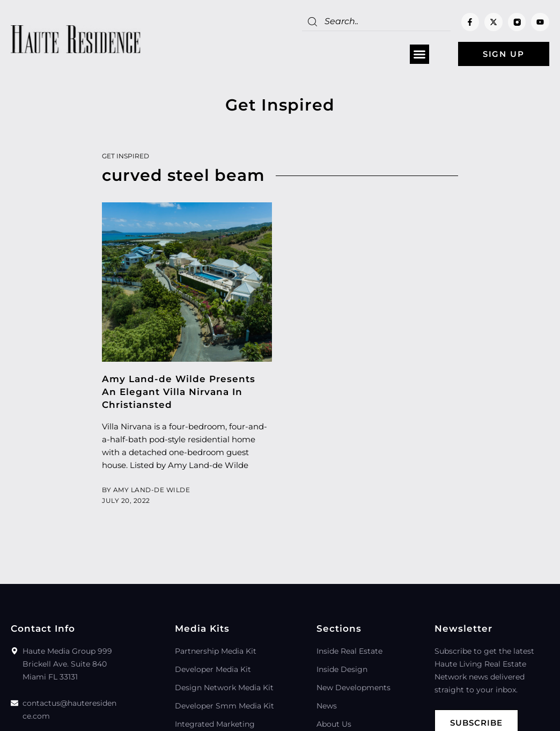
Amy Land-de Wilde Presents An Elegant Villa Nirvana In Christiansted (179, 392)
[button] (419, 54)
